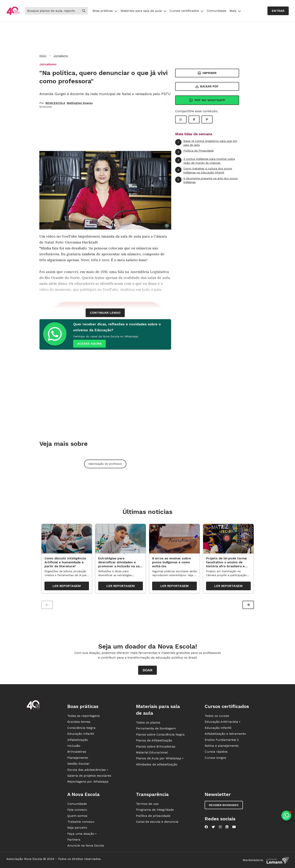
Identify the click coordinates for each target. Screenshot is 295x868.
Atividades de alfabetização (157, 765)
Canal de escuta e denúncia (157, 822)
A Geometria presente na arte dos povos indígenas (206, 180)
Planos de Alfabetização (154, 741)
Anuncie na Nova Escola (86, 846)
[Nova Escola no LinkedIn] (227, 827)
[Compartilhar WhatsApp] (181, 119)
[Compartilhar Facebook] (194, 119)
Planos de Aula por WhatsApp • (160, 758)
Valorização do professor (105, 464)
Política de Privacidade (194, 152)
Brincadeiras (77, 752)
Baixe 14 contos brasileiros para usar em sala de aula (206, 143)
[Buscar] (52, 11)
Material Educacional (152, 753)
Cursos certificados (187, 11)
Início (43, 56)
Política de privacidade (153, 816)
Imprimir (207, 73)
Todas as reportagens (84, 716)
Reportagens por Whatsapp (88, 782)
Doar (147, 670)
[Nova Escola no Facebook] (206, 827)
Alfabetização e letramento (225, 734)
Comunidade (217, 11)
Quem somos (77, 816)
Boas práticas (105, 11)
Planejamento (78, 758)
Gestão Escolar (79, 764)
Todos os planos (148, 723)
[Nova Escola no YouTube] (234, 827)
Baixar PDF (207, 86)
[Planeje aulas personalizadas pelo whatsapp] (286, 816)
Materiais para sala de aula (144, 11)
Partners (74, 840)
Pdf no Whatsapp (207, 100)
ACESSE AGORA (89, 344)
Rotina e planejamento (222, 746)
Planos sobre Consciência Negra (160, 735)
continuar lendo (105, 313)
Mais (235, 11)
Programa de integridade (155, 810)
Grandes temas (79, 722)
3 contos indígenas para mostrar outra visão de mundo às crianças (205, 161)
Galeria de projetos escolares (89, 776)
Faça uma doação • (82, 834)
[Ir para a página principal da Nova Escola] (13, 11)
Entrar (278, 11)
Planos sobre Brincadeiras (156, 747)
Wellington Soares (80, 103)
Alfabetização (78, 740)
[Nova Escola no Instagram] (220, 827)
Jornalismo (61, 56)
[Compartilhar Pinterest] (207, 119)
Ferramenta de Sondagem (156, 729)
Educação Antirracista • (222, 722)
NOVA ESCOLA (55, 103)
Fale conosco (77, 810)
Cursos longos (215, 758)
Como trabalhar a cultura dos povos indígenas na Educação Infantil (204, 170)
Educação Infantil (81, 734)
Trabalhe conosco (81, 822)
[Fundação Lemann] (278, 860)
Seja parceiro (77, 828)
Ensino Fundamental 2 (222, 740)
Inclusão (74, 746)
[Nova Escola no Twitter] (213, 827)
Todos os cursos (217, 716)
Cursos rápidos (216, 752)
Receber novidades (224, 805)
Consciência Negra (81, 728)
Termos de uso (147, 804)
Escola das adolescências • (88, 770)
